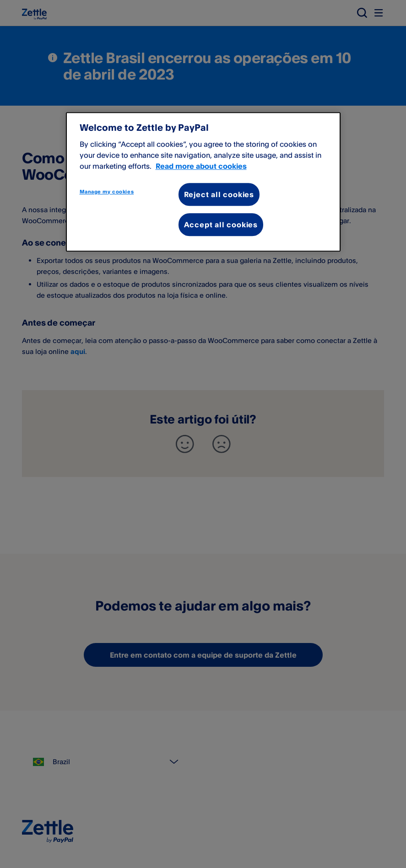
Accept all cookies (221, 225)
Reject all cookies (219, 194)
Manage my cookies (107, 192)
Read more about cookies (201, 166)
